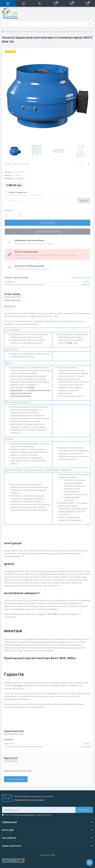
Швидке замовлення (47, 232)
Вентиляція (11, 31)
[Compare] (89, 164)
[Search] (90, 24)
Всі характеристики (81, 278)
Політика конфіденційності (24, 815)
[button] (40, 3)
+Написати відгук (16, 779)
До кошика (48, 223)
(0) (27, 164)
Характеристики (12, 300)
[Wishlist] (81, 164)
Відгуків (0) (10, 306)
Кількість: (9, 210)
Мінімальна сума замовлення (29, 240)
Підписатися (84, 810)
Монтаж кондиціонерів (26, 252)
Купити (84, 201)
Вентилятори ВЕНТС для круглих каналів (35, 31)
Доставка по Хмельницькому (30, 266)
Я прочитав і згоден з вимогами (28, 815)
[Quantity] (13, 215)
